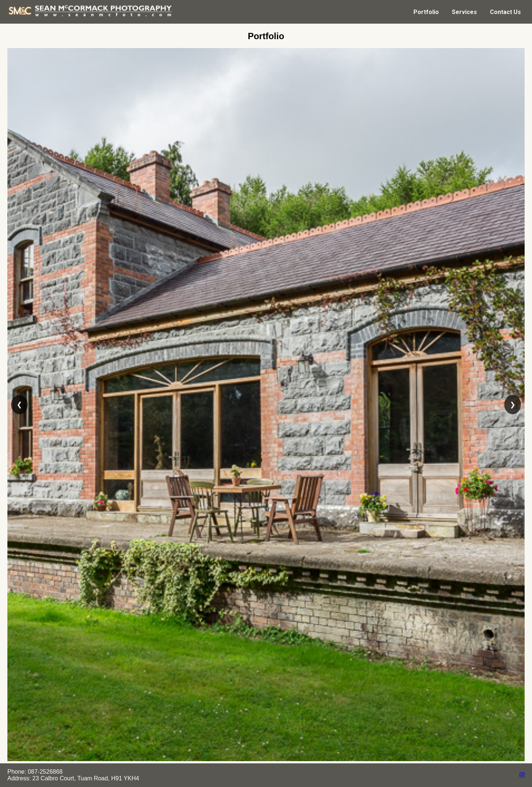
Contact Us (505, 12)
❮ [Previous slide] (19, 405)
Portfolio (426, 12)
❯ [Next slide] (513, 405)
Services (464, 12)
